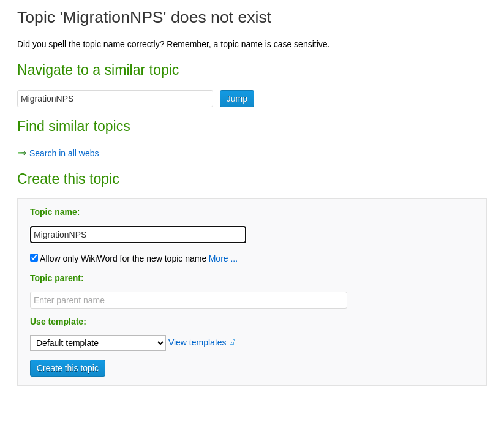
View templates (197, 342)
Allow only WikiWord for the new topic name (118, 258)
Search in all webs (64, 153)
